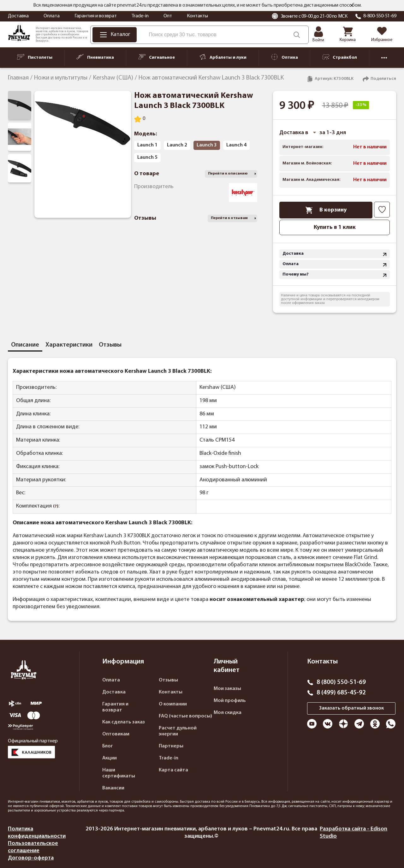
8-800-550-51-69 (380, 16)
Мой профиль (230, 701)
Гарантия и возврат (96, 16)
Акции (110, 758)
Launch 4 (236, 145)
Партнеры (171, 746)
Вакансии (113, 788)
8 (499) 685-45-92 (341, 693)
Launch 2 (177, 145)
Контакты (197, 16)
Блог (108, 746)
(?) (56, 506)
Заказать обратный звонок (351, 708)
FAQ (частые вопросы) (185, 716)
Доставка (18, 16)
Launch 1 (147, 145)
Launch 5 (147, 158)
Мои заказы (227, 689)
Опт (168, 16)
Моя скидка (228, 713)
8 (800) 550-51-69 (341, 682)
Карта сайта (173, 770)
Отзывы (168, 680)
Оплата (52, 16)
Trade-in (140, 16)
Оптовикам (116, 734)
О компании (173, 704)
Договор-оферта (31, 858)
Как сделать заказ (124, 722)
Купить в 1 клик (335, 227)
